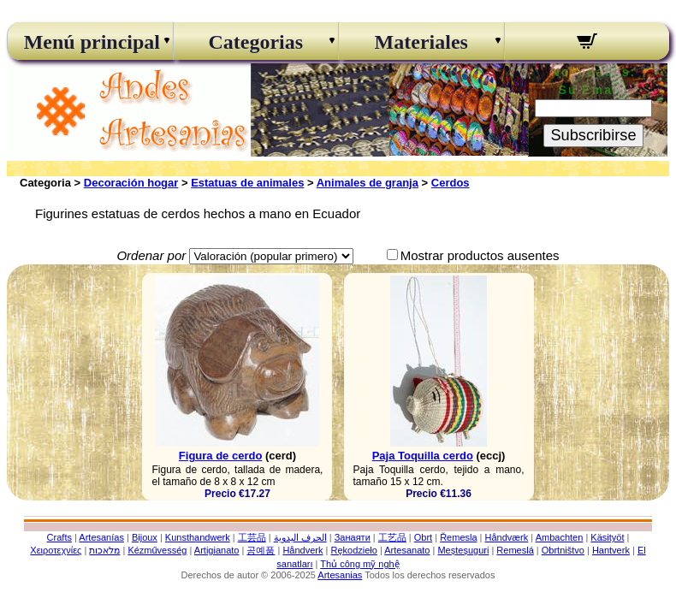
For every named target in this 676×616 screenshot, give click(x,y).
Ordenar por (151, 255)
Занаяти (353, 537)
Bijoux (145, 537)
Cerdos (451, 183)
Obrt (423, 537)
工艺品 (392, 537)
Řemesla (458, 537)
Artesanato (407, 550)
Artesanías (101, 537)
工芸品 (252, 537)
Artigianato (217, 550)
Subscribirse (593, 135)
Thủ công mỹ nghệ (359, 564)
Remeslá (515, 550)
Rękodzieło (353, 550)
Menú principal (90, 42)
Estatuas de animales (247, 183)
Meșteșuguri (463, 550)
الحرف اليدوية (300, 537)
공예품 (261, 550)
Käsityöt (607, 537)
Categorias (255, 42)
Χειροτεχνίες (56, 550)
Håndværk (507, 537)
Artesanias (340, 575)
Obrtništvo (563, 550)
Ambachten (560, 537)
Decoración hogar (131, 183)
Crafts (59, 537)
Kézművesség (157, 550)
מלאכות (104, 550)
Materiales (421, 42)
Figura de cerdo (221, 456)
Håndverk (302, 550)
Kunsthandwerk (198, 537)
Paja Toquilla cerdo (423, 456)
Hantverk (611, 550)
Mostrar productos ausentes (480, 255)
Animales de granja (368, 183)
